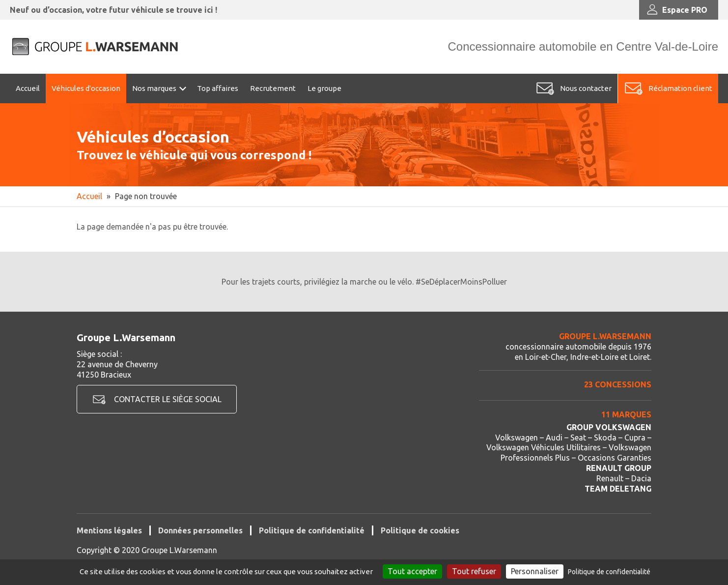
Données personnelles (200, 530)
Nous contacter (586, 88)
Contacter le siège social (168, 399)
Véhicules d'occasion (86, 88)
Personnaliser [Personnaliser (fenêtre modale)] (535, 571)
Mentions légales (109, 530)
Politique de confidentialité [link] (609, 572)
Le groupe (324, 88)
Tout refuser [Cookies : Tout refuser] (474, 571)
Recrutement (273, 88)
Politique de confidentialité (312, 530)
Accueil (28, 88)
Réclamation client (680, 88)
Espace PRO (676, 10)
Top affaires (218, 88)
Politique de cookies (420, 530)
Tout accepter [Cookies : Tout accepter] (412, 571)
